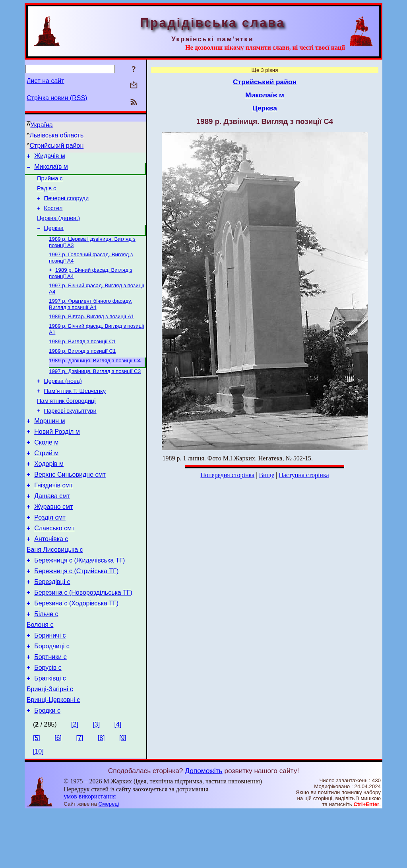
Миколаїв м (51, 169)
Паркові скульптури (70, 434)
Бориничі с (50, 683)
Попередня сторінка (227, 475)
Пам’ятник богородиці (66, 423)
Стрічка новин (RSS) (57, 98)
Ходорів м (49, 493)
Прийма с (50, 182)
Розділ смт (50, 552)
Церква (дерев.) (58, 226)
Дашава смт (52, 529)
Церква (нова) (63, 400)
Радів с (47, 193)
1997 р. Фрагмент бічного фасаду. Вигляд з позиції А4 (90, 318)
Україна (41, 125)
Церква (54, 238)
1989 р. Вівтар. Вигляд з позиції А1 (92, 331)
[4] (118, 781)
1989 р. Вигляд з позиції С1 (82, 357)
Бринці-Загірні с (50, 743)
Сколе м (46, 469)
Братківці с (50, 731)
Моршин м (49, 445)
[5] (37, 794)
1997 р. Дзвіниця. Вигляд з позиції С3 (95, 390)
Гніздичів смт (53, 517)
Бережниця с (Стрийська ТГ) (76, 612)
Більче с (46, 660)
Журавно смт (53, 540)
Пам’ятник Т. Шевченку (75, 412)
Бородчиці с (52, 695)
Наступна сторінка (304, 475)
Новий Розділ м (57, 457)
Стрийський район (57, 146)
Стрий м (46, 481)
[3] (96, 781)
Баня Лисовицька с (55, 588)
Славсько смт (54, 564)
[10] (38, 808)
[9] (123, 794)
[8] (101, 794)
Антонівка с (51, 576)
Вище (266, 475)
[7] (80, 794)
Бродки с (47, 767)
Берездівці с (52, 624)
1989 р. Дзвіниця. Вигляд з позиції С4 (95, 378)
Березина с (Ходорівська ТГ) (76, 648)
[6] (58, 794)
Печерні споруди (67, 204)
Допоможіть (203, 827)
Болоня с (40, 672)
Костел (53, 215)
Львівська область (57, 135)
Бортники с (50, 707)
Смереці (109, 860)
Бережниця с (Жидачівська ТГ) (79, 600)
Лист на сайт (46, 81)
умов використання (90, 853)
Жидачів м (49, 157)
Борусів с (48, 719)
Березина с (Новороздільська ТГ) (83, 636)
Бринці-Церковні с (53, 755)
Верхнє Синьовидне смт (70, 505)
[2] (75, 781)
